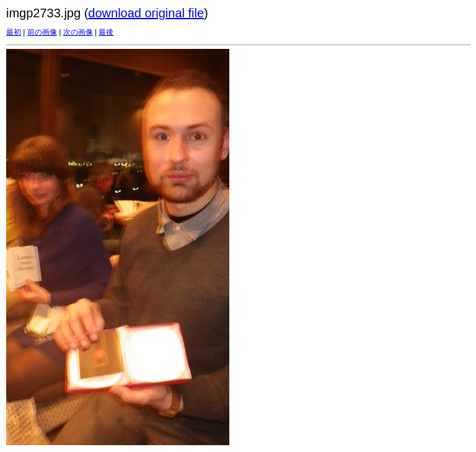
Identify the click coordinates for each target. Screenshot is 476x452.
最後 (106, 32)
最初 (14, 32)
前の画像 (42, 32)
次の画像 (78, 32)
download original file (146, 13)
